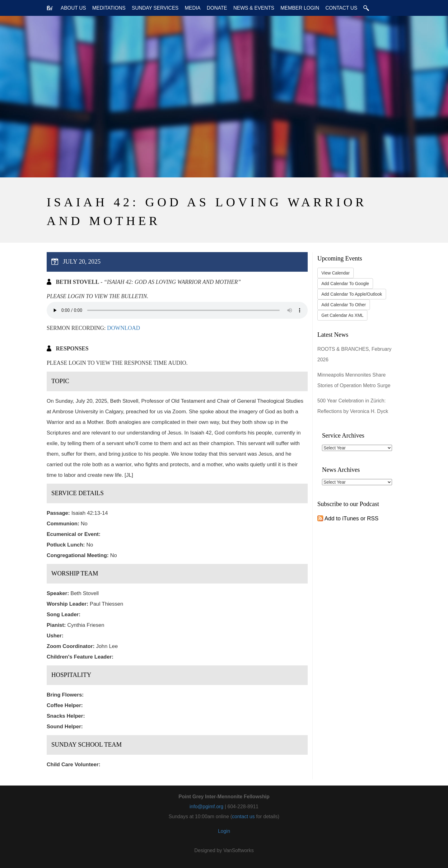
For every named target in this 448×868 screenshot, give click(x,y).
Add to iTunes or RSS (348, 518)
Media (193, 8)
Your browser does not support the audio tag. (177, 310)
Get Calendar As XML (342, 315)
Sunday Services (155, 8)
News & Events (254, 8)
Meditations (109, 8)
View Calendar (336, 273)
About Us (73, 8)
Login (224, 831)
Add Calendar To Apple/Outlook (352, 294)
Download (124, 328)
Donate (217, 8)
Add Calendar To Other (344, 305)
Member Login (300, 8)
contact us (243, 816)
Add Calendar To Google (345, 284)
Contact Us (341, 8)
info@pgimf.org (206, 807)
